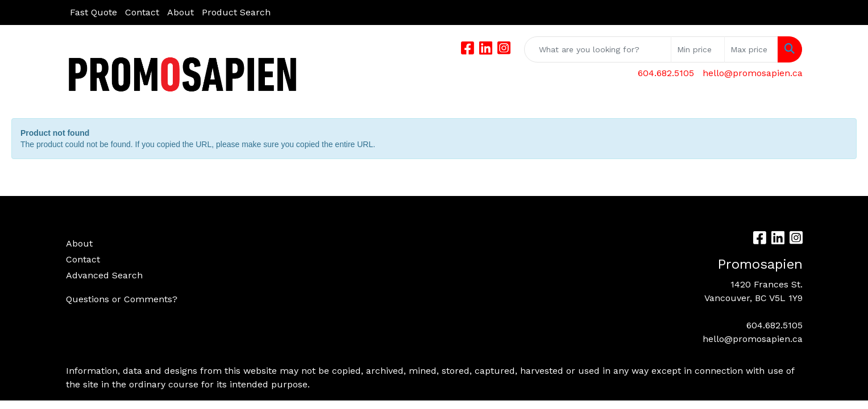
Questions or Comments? (122, 299)
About (180, 12)
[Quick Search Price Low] (698, 49)
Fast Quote (94, 12)
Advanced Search (104, 275)
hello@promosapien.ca (753, 73)
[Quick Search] (598, 49)
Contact (142, 12)
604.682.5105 (666, 73)
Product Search (236, 12)
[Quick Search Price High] (751, 49)
